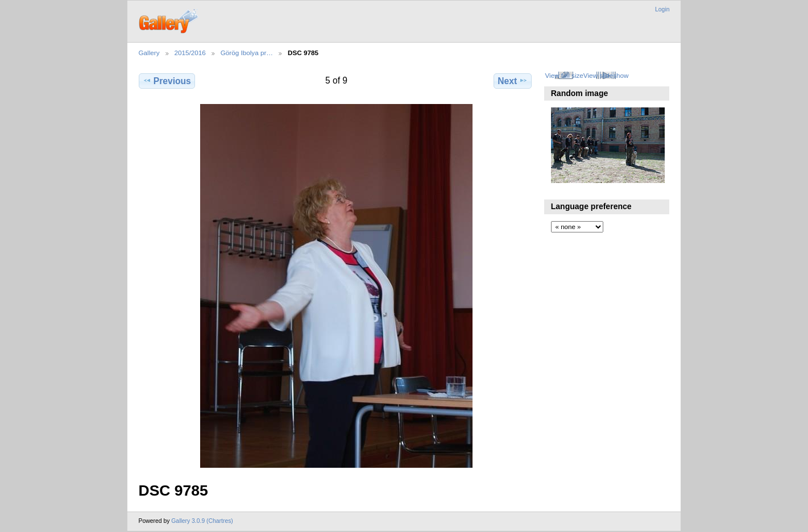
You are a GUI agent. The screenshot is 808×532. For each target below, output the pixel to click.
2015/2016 (190, 53)
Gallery (149, 53)
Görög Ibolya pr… (247, 53)
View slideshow (606, 75)
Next (513, 81)
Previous (167, 81)
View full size (564, 75)
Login (662, 9)
